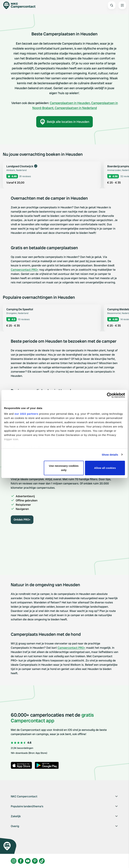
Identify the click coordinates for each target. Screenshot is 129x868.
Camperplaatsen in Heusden (70, 103)
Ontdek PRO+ (22, 520)
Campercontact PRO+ (25, 270)
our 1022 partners (26, 414)
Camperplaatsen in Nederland (76, 108)
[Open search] (112, 5)
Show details (110, 455)
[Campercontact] (21, 5)
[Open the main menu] (122, 5)
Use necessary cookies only (64, 468)
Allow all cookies (105, 468)
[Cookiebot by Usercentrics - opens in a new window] (109, 395)
